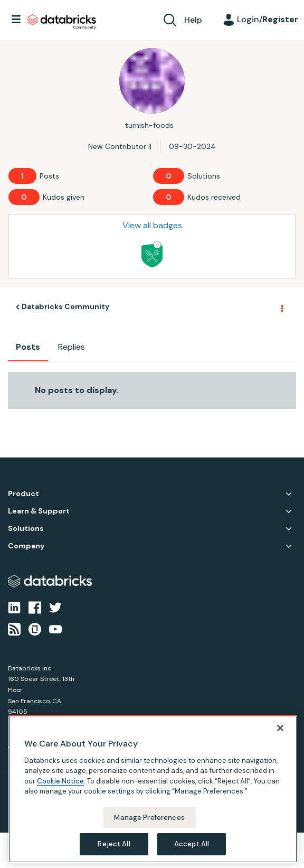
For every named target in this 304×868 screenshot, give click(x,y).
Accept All (192, 844)
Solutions (26, 529)
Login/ (268, 19)
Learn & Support (39, 511)
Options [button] (281, 307)
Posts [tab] (28, 347)
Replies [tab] (72, 347)
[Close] (280, 728)
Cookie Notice (60, 781)
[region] (153, 789)
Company (26, 546)
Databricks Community (62, 22)
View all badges (152, 225)
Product (23, 494)
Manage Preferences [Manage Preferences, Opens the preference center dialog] (149, 818)
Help (193, 20)
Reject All (114, 844)
